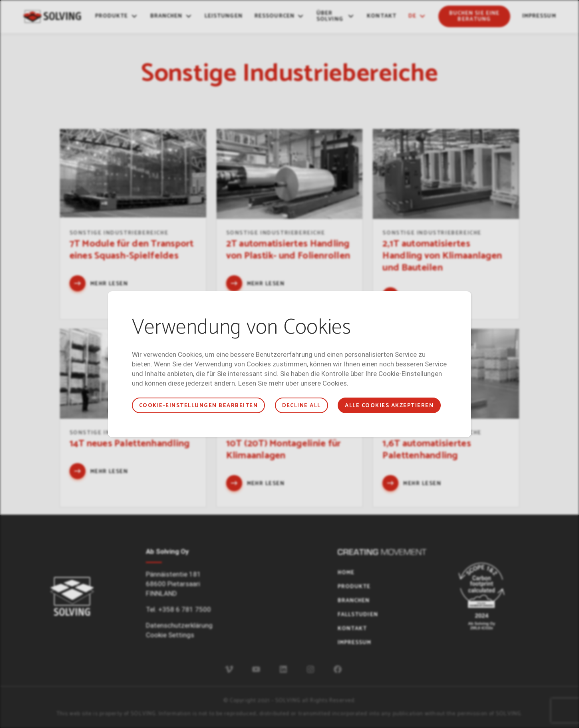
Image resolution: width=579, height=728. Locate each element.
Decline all (301, 406)
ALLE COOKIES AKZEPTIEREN (389, 406)
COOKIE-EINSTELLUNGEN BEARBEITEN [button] (198, 406)
